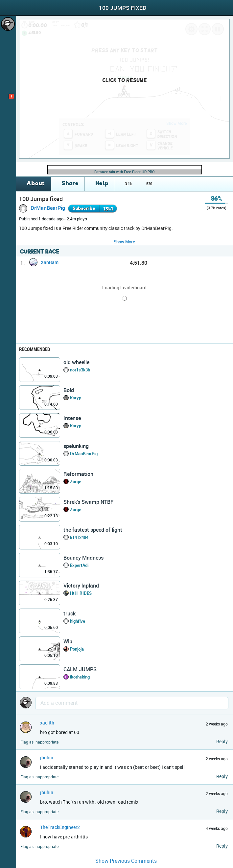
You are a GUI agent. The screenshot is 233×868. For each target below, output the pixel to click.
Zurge (76, 481)
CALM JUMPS (80, 669)
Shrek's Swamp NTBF (88, 502)
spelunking (76, 446)
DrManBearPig (48, 208)
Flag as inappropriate (39, 742)
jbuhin (47, 757)
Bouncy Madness (83, 558)
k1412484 (79, 537)
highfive (78, 621)
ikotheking (80, 677)
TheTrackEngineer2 (60, 827)
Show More (124, 242)
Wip (68, 641)
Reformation (78, 474)
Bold (69, 390)
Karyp (76, 398)
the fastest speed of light (93, 530)
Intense (72, 418)
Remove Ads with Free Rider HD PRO (125, 172)
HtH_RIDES (81, 593)
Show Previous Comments (126, 861)
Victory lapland (81, 586)
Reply (222, 741)
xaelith (47, 723)
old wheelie (76, 362)
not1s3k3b (80, 370)
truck (70, 613)
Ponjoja (77, 649)
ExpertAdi (79, 565)
